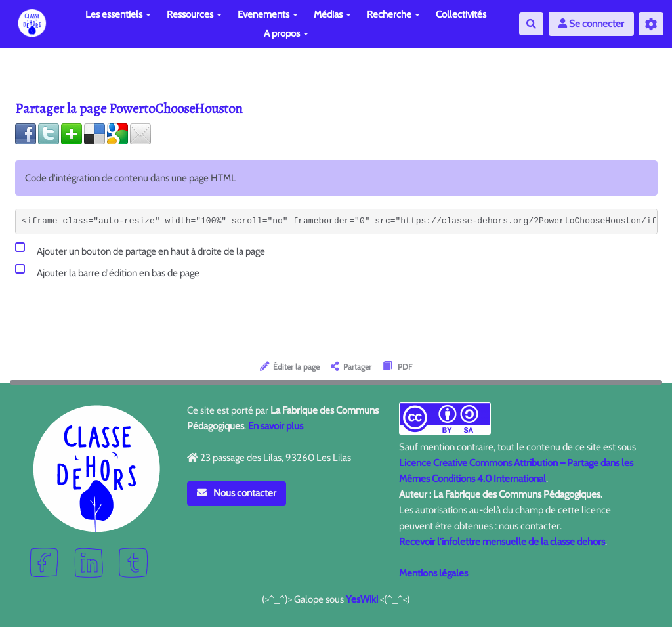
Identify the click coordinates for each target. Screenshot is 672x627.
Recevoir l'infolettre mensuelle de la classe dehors (502, 542)
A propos (286, 33)
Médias (332, 14)
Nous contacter (237, 493)
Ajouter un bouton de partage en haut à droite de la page (140, 249)
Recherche (393, 14)
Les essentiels (118, 14)
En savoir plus (276, 426)
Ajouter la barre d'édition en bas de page (107, 271)
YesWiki (362, 599)
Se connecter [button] (591, 24)
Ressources (194, 14)
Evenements (268, 14)
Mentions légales (433, 573)
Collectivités (461, 14)
